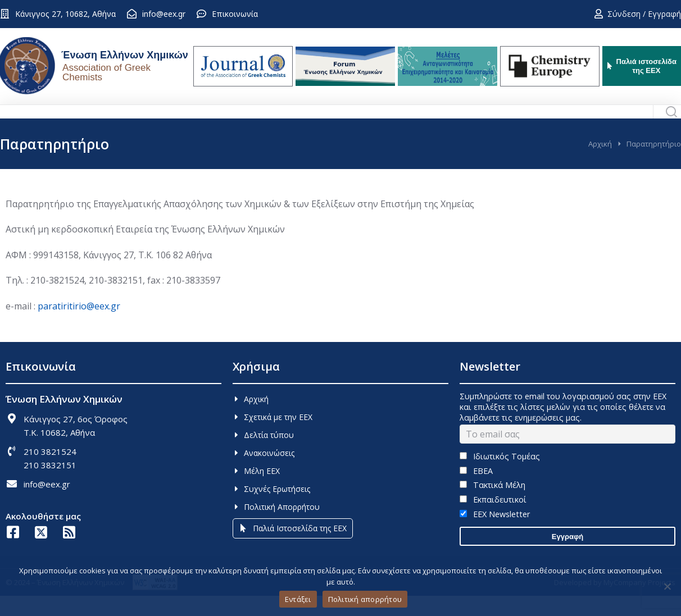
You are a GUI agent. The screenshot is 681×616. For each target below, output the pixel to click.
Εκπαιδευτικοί (493, 520)
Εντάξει (298, 599)
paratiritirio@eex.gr (79, 326)
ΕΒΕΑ (476, 491)
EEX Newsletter (495, 534)
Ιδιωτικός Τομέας (500, 476)
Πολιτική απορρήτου (365, 599)
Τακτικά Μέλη (492, 505)
